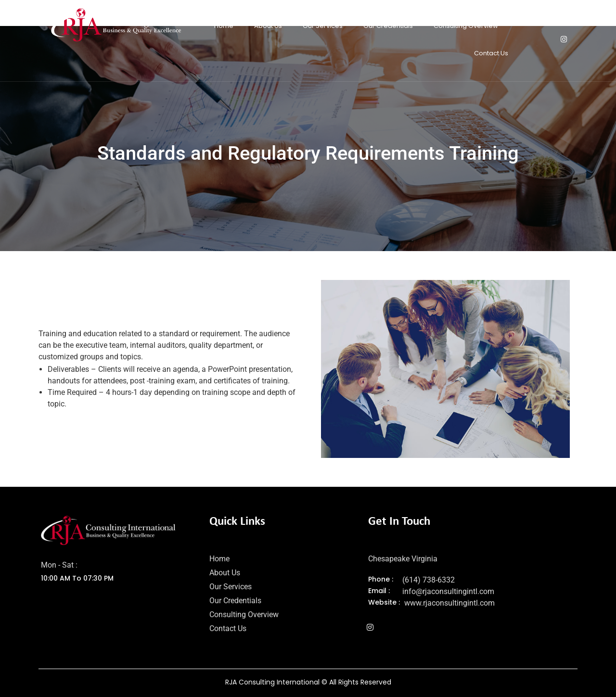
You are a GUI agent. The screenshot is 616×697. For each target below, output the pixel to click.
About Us (268, 26)
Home (224, 26)
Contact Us (491, 53)
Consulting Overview (466, 26)
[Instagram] (564, 39)
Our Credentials (388, 26)
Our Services (323, 26)
